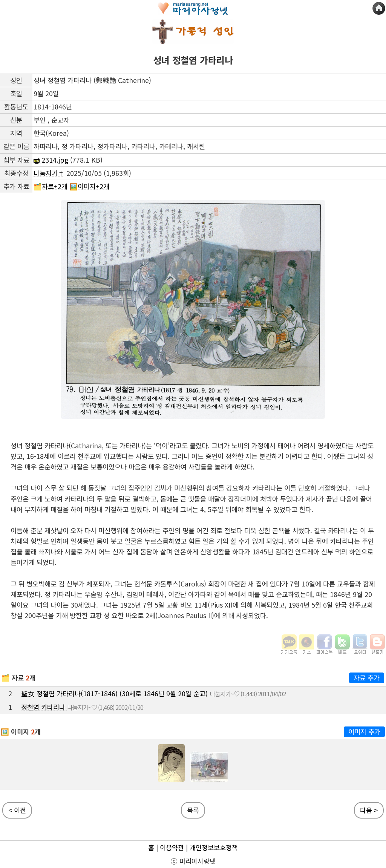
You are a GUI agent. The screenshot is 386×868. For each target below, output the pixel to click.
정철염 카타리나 (44, 707)
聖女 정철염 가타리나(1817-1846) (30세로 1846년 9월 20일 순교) (115, 693)
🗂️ (6, 678)
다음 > (369, 810)
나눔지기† (49, 173)
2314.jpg (51, 160)
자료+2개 (55, 186)
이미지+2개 (93, 186)
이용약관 (172, 847)
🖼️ (5, 732)
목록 (193, 810)
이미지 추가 (364, 732)
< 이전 (17, 810)
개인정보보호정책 (214, 847)
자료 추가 (367, 678)
